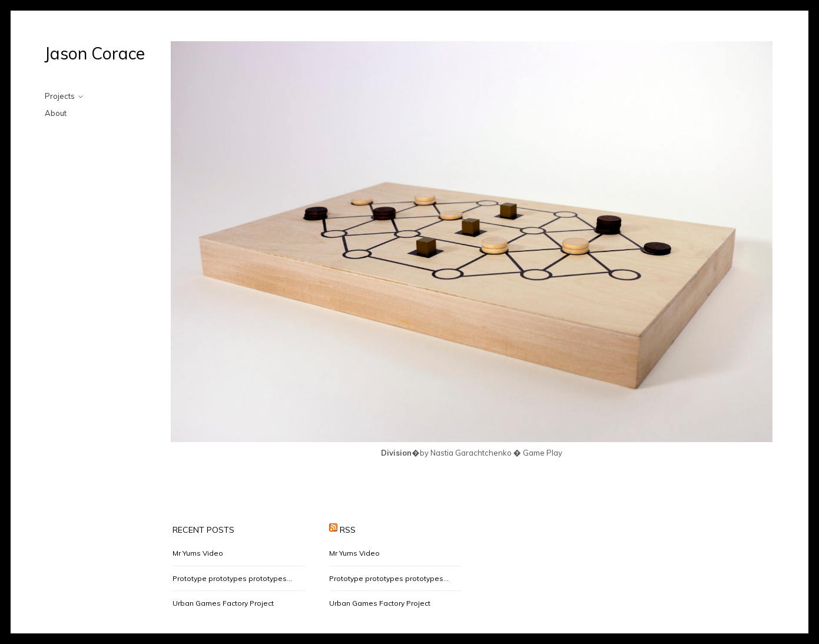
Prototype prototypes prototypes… (232, 578)
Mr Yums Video (198, 553)
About (56, 113)
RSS (348, 530)
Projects (60, 96)
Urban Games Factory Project (223, 603)
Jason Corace (95, 53)
